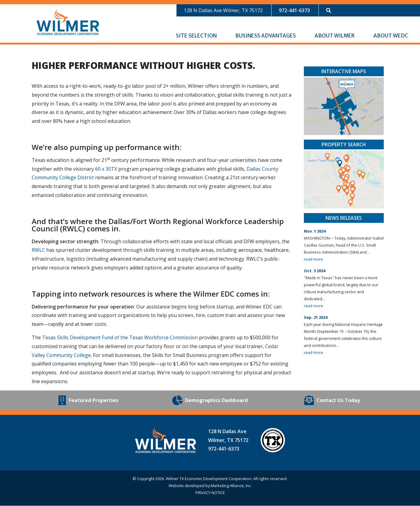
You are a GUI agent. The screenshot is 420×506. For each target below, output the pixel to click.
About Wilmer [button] (335, 36)
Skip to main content (0, 5)
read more (313, 259)
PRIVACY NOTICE (210, 493)
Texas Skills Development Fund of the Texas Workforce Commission (120, 338)
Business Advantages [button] (266, 36)
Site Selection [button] (197, 36)
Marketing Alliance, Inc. (231, 486)
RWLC (38, 250)
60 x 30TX (106, 169)
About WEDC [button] (391, 36)
